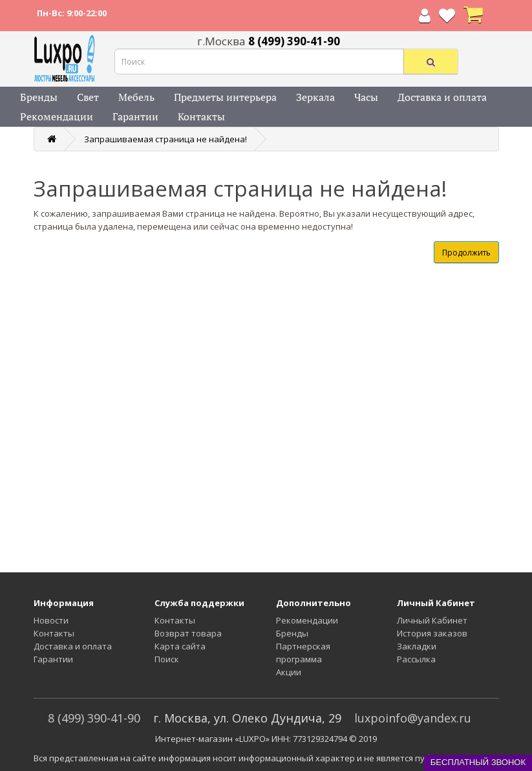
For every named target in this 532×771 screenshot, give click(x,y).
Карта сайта (180, 646)
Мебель (136, 97)
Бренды (39, 97)
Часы (366, 97)
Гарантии (135, 116)
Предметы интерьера (225, 97)
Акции (289, 672)
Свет (88, 97)
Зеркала (315, 97)
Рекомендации (57, 116)
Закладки (417, 646)
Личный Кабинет (432, 620)
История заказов (432, 633)
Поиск (167, 659)
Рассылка (416, 659)
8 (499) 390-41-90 (94, 718)
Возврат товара (188, 633)
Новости (51, 620)
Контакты (201, 116)
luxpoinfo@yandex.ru (413, 718)
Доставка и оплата (442, 97)
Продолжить (466, 253)
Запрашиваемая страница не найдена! (165, 139)
